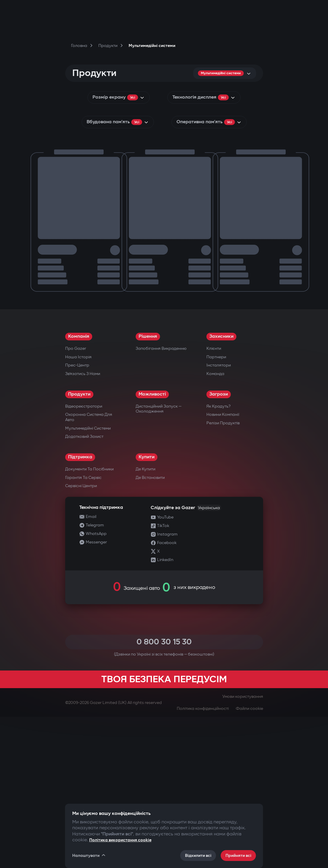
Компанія (79, 488)
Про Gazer (76, 500)
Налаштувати (89, 855)
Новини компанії (223, 566)
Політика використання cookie (120, 840)
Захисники (221, 488)
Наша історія (78, 508)
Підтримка (80, 608)
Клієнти (214, 500)
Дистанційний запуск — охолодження (159, 560)
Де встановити (150, 629)
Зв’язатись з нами (83, 525)
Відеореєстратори (84, 557)
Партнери (216, 508)
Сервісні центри (81, 637)
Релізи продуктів (223, 574)
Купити (147, 608)
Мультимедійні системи (88, 579)
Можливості (152, 545)
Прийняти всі (238, 856)
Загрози (219, 545)
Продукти (79, 545)
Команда (215, 525)
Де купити (146, 620)
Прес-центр (77, 516)
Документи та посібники (89, 620)
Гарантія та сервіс (83, 629)
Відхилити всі (198, 856)
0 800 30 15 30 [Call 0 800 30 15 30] (164, 793)
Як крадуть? (218, 557)
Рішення (148, 488)
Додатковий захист (84, 588)
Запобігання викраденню (161, 500)
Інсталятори (219, 516)
